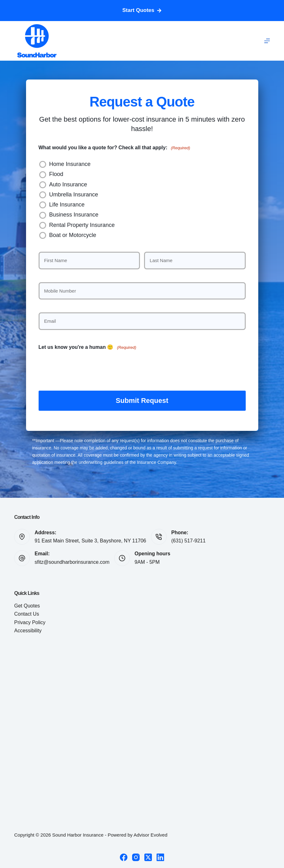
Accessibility (28, 630)
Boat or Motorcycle (73, 235)
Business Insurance (74, 215)
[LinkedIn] (160, 856)
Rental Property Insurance (82, 225)
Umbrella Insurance (74, 195)
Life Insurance (67, 205)
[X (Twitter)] (148, 856)
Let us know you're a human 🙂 (88, 347)
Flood (56, 174)
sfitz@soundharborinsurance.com (72, 561)
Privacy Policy (30, 621)
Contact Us (27, 613)
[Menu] (267, 41)
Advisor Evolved (151, 834)
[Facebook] (124, 856)
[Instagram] (136, 856)
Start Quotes (142, 10)
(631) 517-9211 (188, 540)
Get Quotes (27, 605)
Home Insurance (70, 164)
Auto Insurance (68, 184)
